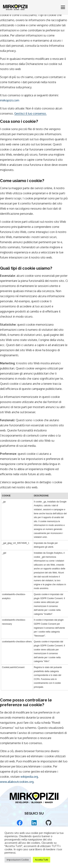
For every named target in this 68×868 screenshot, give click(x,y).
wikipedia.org (29, 777)
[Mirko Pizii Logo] (15, 7)
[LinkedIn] (34, 823)
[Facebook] (20, 823)
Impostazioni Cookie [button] (18, 860)
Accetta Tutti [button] (42, 860)
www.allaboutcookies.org (17, 782)
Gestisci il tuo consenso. (30, 113)
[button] (63, 7)
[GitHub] (49, 823)
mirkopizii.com (10, 100)
